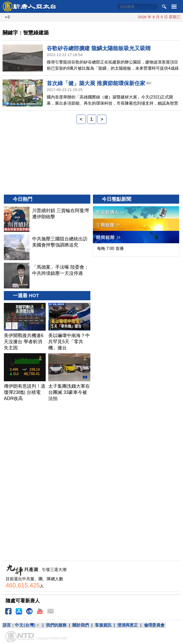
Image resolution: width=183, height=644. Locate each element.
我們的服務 (56, 625)
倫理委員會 (154, 625)
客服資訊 (103, 625)
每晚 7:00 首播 (110, 248)
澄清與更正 (128, 625)
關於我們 (81, 625)
